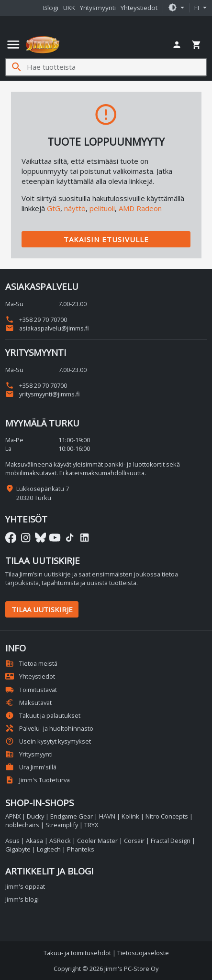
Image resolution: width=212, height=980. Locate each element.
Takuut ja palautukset (43, 715)
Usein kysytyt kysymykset (48, 741)
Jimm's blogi (22, 899)
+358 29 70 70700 (36, 320)
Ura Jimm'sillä (31, 767)
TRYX (91, 825)
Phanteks (81, 849)
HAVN (107, 816)
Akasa (34, 841)
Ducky (35, 816)
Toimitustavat (31, 690)
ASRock (60, 841)
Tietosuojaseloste (143, 953)
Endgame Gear (72, 816)
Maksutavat (28, 703)
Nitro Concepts (167, 816)
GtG (54, 208)
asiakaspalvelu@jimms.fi (47, 328)
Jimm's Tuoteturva (38, 780)
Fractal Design (171, 841)
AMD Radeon (140, 208)
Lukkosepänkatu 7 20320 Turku (43, 493)
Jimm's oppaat (25, 886)
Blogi (51, 8)
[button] (176, 8)
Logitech (49, 849)
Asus (12, 841)
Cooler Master (97, 841)
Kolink (130, 816)
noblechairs (22, 825)
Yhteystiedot (139, 8)
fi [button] (198, 8)
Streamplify (62, 825)
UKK (69, 8)
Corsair (134, 841)
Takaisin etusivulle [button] (106, 239)
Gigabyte (18, 849)
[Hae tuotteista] (116, 67)
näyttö (75, 208)
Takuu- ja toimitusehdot (77, 953)
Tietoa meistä (31, 663)
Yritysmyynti (98, 8)
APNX (13, 816)
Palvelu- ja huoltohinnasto (49, 728)
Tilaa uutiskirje (42, 609)
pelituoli (102, 208)
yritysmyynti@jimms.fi (43, 394)
